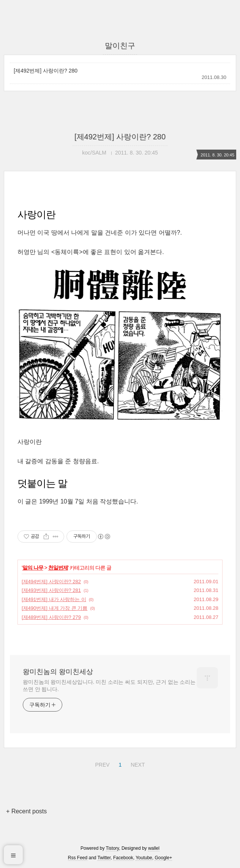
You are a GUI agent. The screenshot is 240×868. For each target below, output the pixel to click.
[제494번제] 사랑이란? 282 (51, 582)
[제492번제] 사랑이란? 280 (46, 71)
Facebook (123, 858)
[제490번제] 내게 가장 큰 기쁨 (54, 608)
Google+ (163, 858)
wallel (154, 848)
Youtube (144, 858)
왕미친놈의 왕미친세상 (58, 672)
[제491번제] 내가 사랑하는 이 (54, 599)
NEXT (137, 764)
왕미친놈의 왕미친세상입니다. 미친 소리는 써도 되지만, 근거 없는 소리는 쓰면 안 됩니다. (109, 686)
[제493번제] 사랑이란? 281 (51, 590)
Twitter (104, 858)
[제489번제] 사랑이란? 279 (51, 617)
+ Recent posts (26, 811)
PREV (101, 764)
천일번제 (58, 568)
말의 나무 (33, 568)
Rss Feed (78, 858)
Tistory (113, 848)
